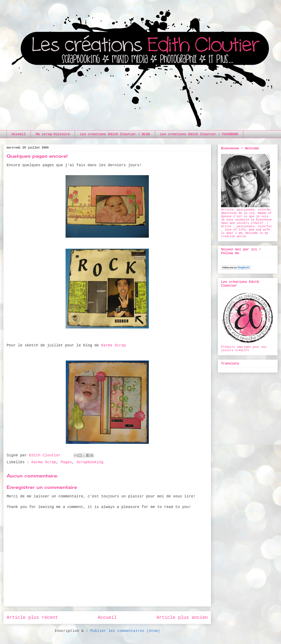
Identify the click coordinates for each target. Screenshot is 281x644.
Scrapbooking (90, 462)
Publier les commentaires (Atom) (125, 631)
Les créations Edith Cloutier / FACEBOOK (199, 134)
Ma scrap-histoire (53, 134)
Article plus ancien (182, 618)
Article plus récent (32, 618)
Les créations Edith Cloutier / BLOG (115, 134)
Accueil (19, 134)
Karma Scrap (114, 345)
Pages (66, 462)
